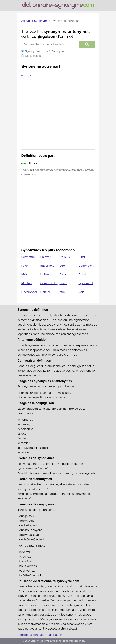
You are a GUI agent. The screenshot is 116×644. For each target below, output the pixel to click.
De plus (65, 257)
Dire (62, 266)
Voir (81, 292)
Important (47, 266)
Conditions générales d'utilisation (40, 635)
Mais (24, 274)
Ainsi (82, 257)
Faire (24, 266)
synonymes (55, 32)
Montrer (27, 283)
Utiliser (45, 274)
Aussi (82, 274)
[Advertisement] (58, 116)
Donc (63, 283)
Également (86, 283)
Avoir (63, 274)
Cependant (86, 266)
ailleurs (26, 75)
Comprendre (49, 283)
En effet (45, 257)
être (62, 292)
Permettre (28, 257)
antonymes (79, 32)
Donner (45, 292)
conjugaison (43, 36)
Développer (29, 292)
